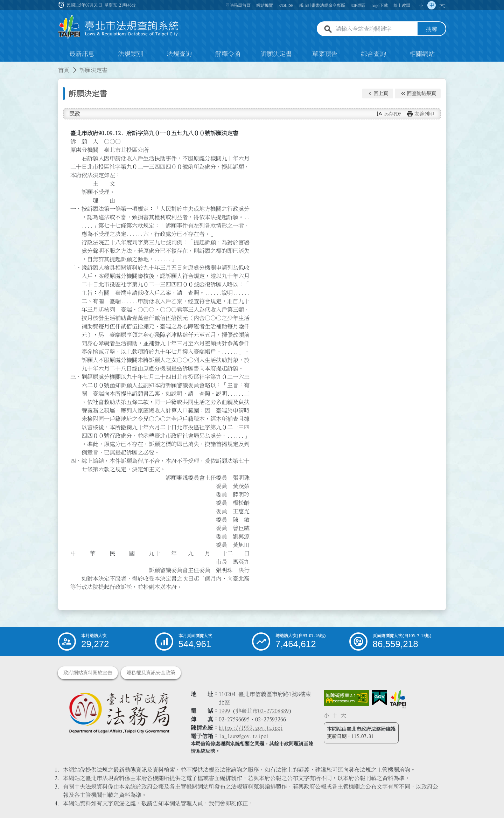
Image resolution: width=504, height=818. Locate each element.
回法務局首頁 (238, 5)
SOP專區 (358, 5)
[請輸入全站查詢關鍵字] (375, 29)
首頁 (64, 70)
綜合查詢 (373, 54)
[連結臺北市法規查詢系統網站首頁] (118, 27)
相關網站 (422, 54)
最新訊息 (82, 54)
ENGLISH (286, 5)
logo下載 (379, 5)
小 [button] (421, 5)
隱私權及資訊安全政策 (151, 673)
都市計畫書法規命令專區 (322, 5)
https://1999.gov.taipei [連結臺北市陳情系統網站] (251, 728)
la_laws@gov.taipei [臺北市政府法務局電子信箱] (244, 736)
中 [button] (432, 5)
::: (4, 66)
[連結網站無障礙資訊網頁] (346, 698)
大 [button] (442, 5)
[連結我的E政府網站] (380, 698)
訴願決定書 (276, 54)
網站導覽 (265, 5)
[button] (377, 93)
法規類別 (131, 54)
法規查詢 (179, 54)
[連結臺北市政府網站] (398, 699)
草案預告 (325, 54)
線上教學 (402, 5)
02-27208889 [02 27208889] (273, 711)
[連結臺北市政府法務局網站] (119, 712)
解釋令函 (228, 54)
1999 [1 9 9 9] (224, 711)
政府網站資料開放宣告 (88, 673)
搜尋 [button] (432, 29)
